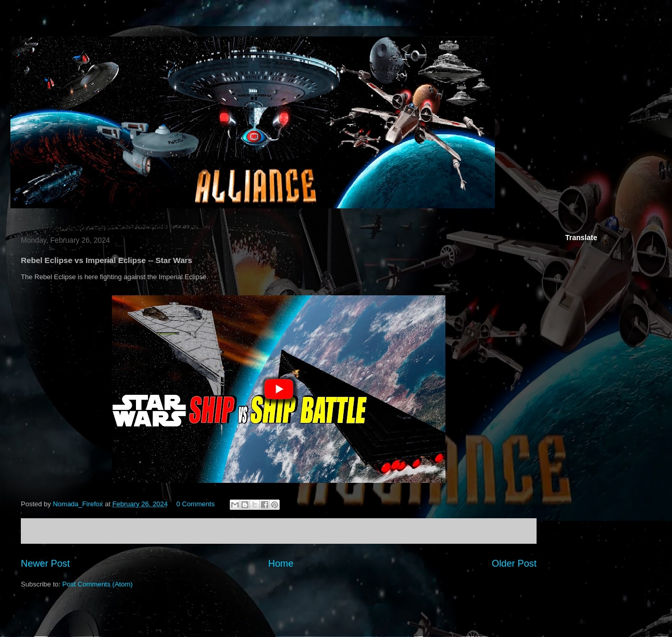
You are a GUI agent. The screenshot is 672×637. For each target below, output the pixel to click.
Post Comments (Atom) (98, 584)
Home (281, 564)
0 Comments (196, 504)
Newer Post (45, 564)
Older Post (514, 564)
